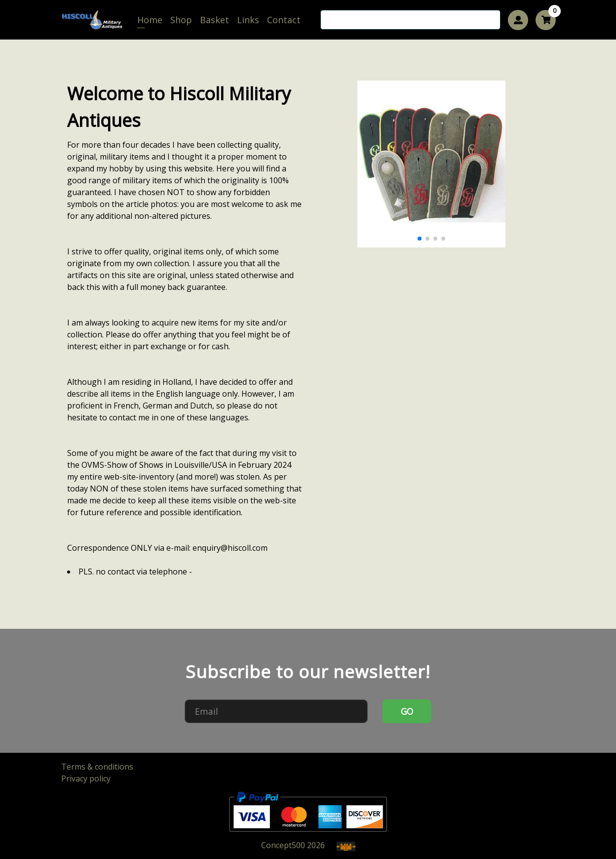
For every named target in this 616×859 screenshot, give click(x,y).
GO (407, 711)
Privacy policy (86, 778)
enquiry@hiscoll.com (230, 548)
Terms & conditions (97, 767)
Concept (283, 845)
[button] (420, 239)
